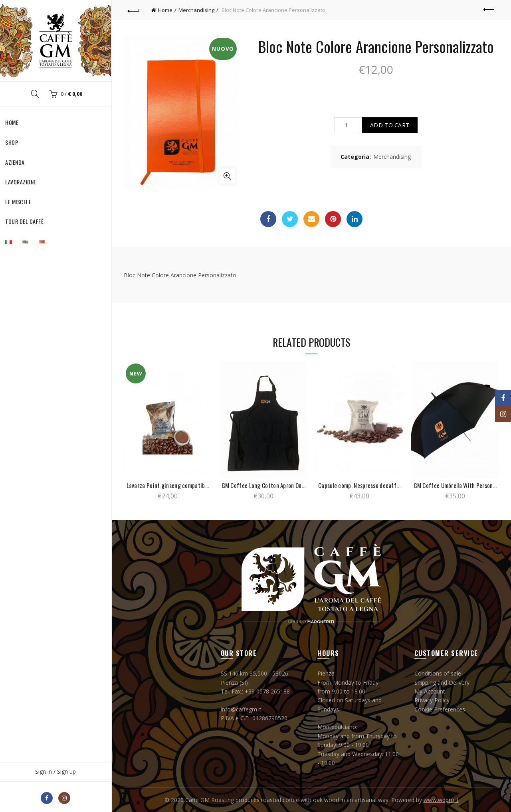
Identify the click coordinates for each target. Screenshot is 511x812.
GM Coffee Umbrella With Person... (455, 485)
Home (12, 122)
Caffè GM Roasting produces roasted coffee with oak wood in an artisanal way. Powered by (304, 800)
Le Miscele (18, 202)
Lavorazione (21, 182)
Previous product (489, 10)
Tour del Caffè (24, 221)
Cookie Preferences (440, 709)
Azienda (15, 162)
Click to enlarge (227, 176)
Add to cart (390, 125)
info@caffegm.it (241, 709)
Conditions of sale (438, 673)
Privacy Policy (432, 700)
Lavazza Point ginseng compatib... (168, 485)
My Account (430, 691)
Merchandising (196, 10)
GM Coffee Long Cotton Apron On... (264, 485)
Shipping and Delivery (442, 683)
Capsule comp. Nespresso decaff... (359, 485)
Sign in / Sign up (55, 771)
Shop (12, 142)
